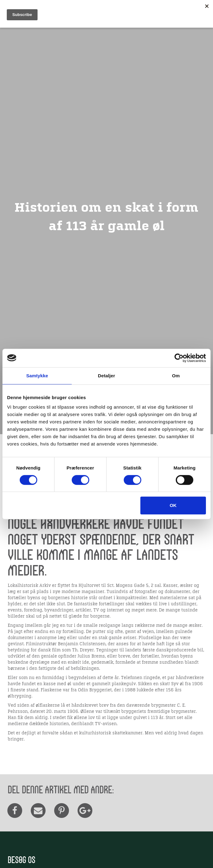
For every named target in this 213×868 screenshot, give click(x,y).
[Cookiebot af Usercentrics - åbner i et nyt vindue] (179, 358)
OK (173, 505)
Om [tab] (176, 376)
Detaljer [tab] (107, 376)
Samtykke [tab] (37, 376)
